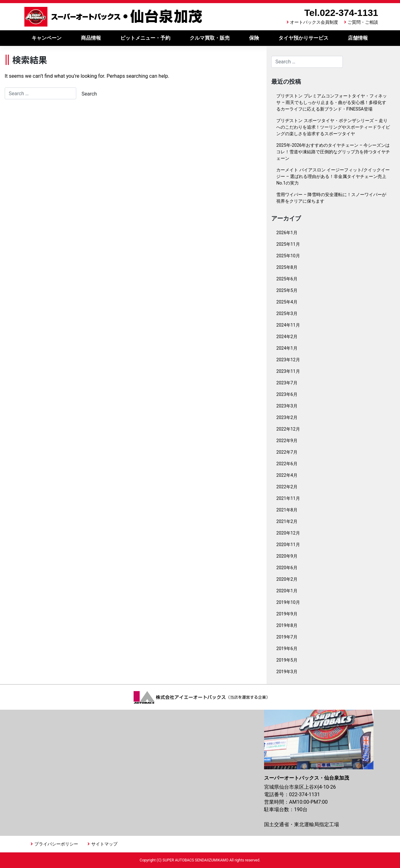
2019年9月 (287, 614)
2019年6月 (287, 649)
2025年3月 (287, 313)
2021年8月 (287, 510)
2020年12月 (288, 533)
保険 (254, 38)
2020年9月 (287, 556)
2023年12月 (288, 360)
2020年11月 (288, 545)
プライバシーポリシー (56, 844)
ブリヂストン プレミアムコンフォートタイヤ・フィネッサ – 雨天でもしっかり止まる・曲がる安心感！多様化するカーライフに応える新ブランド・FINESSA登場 (331, 102)
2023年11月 (288, 371)
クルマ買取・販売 (210, 38)
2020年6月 (287, 568)
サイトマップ (104, 844)
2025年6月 (287, 279)
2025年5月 (287, 290)
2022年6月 (287, 464)
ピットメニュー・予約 (145, 38)
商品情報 (91, 38)
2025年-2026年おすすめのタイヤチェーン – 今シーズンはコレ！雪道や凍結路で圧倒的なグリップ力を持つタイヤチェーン (333, 152)
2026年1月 (287, 233)
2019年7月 (287, 637)
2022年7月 (287, 452)
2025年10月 (288, 256)
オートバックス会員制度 (314, 22)
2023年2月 (287, 417)
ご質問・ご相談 (363, 22)
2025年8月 (287, 267)
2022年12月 (288, 429)
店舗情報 (358, 38)
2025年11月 (288, 244)
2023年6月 (287, 394)
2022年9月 (287, 441)
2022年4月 (287, 475)
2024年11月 (288, 325)
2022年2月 (287, 487)
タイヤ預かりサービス (303, 38)
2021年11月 (288, 498)
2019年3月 (287, 672)
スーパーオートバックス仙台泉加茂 (113, 17)
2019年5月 (287, 660)
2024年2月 (287, 337)
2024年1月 (287, 348)
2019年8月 (287, 625)
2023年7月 (287, 383)
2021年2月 (287, 521)
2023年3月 (287, 406)
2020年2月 (287, 579)
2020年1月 (287, 591)
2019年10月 (288, 602)
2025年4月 (287, 302)
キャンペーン (47, 38)
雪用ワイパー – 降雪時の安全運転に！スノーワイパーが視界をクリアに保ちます (331, 198)
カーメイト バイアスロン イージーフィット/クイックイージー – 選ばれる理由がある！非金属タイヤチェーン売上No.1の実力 (333, 176)
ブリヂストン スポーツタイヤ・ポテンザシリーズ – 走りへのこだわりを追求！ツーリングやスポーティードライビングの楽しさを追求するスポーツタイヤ (333, 127)
